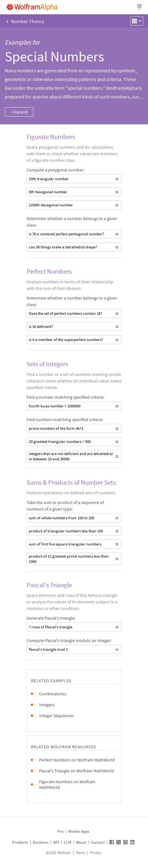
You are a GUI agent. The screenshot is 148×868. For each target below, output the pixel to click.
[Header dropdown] (140, 7)
